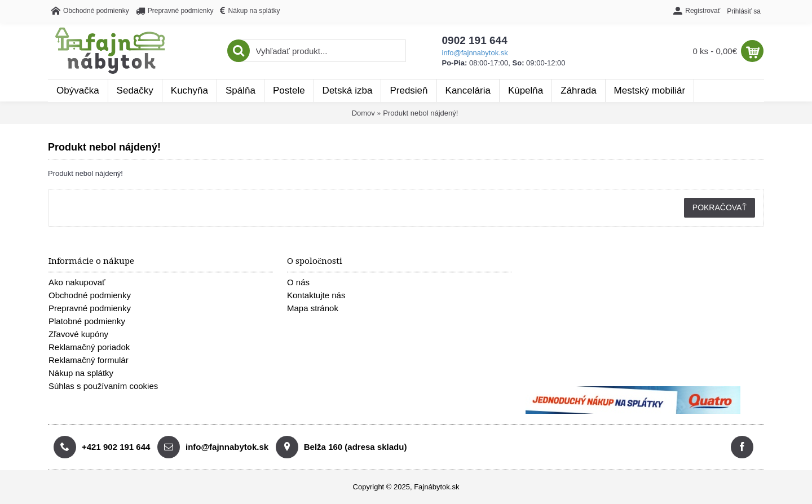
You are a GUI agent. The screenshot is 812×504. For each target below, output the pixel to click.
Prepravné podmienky (90, 308)
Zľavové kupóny (78, 334)
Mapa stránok (313, 308)
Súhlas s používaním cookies (103, 386)
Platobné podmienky (87, 321)
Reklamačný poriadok (89, 347)
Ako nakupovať (77, 282)
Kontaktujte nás (316, 295)
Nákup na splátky (81, 373)
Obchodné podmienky (90, 295)
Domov (363, 113)
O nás (298, 282)
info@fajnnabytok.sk (475, 53)
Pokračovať (720, 207)
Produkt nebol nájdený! (420, 113)
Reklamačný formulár (89, 360)
